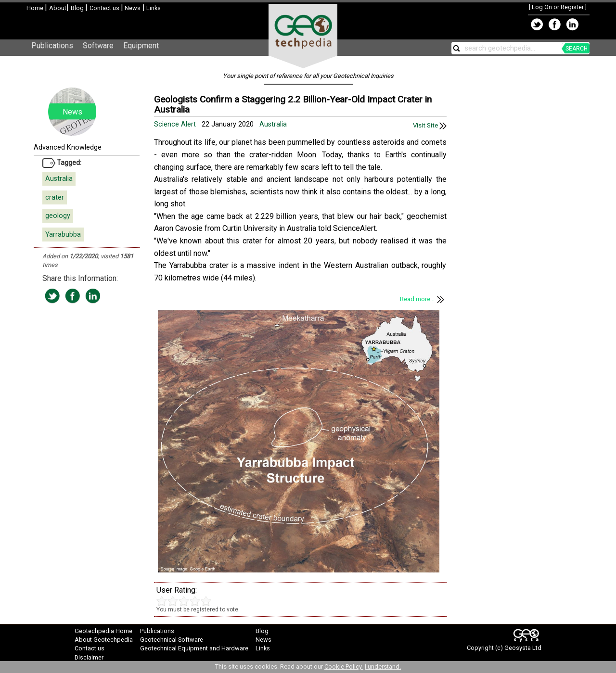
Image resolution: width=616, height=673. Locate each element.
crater (55, 197)
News (132, 8)
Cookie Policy (344, 667)
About (58, 8)
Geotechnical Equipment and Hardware (194, 648)
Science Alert (176, 124)
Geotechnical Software (172, 640)
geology (58, 216)
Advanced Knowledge (68, 147)
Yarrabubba (63, 235)
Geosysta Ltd (523, 648)
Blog (78, 8)
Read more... (423, 299)
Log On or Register (558, 7)
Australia (59, 179)
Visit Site (430, 125)
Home (36, 8)
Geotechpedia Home (103, 631)
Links (153, 8)
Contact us (105, 8)
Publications (52, 45)
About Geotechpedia (104, 640)
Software (98, 45)
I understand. (383, 667)
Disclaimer (89, 657)
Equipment (141, 45)
